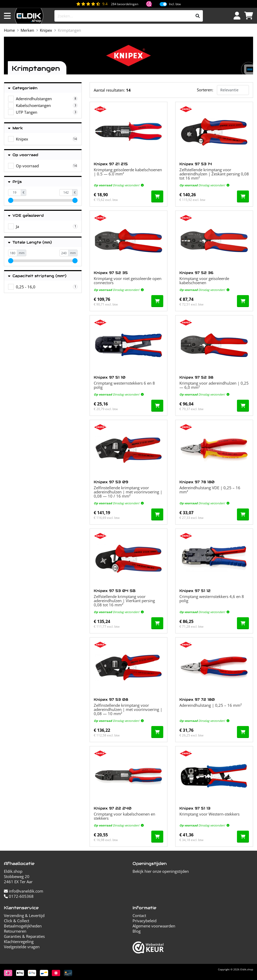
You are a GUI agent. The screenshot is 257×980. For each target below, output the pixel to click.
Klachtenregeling (19, 941)
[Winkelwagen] (249, 16)
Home (9, 30)
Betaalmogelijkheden (23, 926)
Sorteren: (205, 90)
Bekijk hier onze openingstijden (161, 871)
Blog (137, 931)
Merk (15, 128)
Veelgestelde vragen (22, 947)
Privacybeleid (145, 921)
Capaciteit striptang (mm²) (37, 276)
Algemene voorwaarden (154, 926)
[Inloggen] (237, 16)
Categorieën (23, 88)
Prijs (15, 182)
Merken (27, 30)
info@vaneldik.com (24, 891)
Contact (139, 915)
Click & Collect (17, 921)
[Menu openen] (7, 16)
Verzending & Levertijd (24, 915)
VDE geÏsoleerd (26, 216)
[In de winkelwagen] (157, 196)
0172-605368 (19, 896)
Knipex (46, 30)
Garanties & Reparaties (24, 936)
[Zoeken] (198, 16)
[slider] (11, 200)
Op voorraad (23, 155)
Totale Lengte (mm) (30, 242)
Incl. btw (175, 4)
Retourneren (15, 931)
